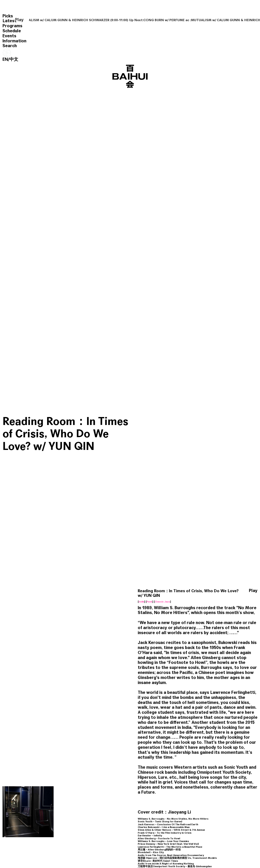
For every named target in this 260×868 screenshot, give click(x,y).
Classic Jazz (162, 428)
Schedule (12, 31)
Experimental (14, 802)
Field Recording (25, 799)
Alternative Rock (140, 802)
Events (9, 36)
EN (5, 59)
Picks (8, 16)
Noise (228, 802)
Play (19, 20)
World (10, 799)
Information (14, 41)
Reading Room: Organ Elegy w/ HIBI (228, 786)
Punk (149, 428)
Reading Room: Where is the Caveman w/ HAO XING (79, 788)
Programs (12, 26)
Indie (141, 428)
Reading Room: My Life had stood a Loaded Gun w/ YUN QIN (180, 788)
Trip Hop (170, 802)
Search (10, 46)
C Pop (124, 802)
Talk (160, 802)
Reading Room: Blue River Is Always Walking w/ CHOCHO (28, 788)
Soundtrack (215, 802)
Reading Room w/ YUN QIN (127, 786)
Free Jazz (113, 802)
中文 (14, 59)
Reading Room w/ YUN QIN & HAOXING (62, 727)
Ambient (41, 799)
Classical (62, 802)
